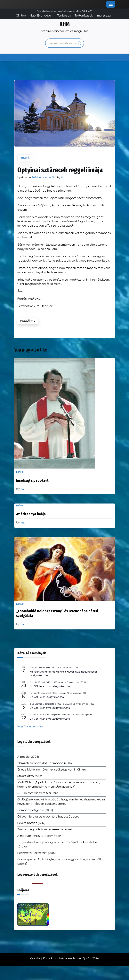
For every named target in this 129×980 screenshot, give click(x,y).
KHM (65, 24)
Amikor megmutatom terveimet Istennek (45, 829)
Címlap (21, 16)
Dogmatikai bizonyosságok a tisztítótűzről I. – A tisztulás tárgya (57, 844)
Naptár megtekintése (30, 727)
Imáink (25, 158)
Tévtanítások (84, 16)
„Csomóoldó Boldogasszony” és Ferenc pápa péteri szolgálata (57, 613)
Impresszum (105, 16)
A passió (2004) (28, 757)
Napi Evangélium (41, 16)
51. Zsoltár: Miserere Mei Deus (38, 793)
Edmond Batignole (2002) (35, 810)
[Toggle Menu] (111, 4)
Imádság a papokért (32, 480)
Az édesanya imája (31, 514)
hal (63, 178)
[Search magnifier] (79, 43)
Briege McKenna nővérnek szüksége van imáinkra (52, 770)
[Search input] (63, 43)
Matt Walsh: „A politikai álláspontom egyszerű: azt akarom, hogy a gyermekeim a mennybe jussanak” (59, 785)
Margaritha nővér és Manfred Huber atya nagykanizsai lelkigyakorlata (63, 674)
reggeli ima (28, 321)
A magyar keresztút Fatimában (39, 836)
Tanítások (64, 16)
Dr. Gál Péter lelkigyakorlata (47, 697)
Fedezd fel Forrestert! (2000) (37, 853)
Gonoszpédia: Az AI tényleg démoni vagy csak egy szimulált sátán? (59, 862)
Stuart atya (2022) (30, 776)
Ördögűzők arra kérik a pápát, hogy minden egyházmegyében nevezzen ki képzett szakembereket (61, 802)
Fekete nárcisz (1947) (31, 823)
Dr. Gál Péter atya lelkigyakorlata (50, 686)
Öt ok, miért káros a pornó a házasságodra (48, 817)
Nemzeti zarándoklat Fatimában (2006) (45, 763)
